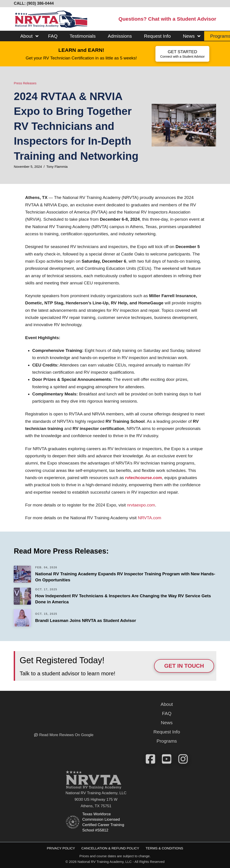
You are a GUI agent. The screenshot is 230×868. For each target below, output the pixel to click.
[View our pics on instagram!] (183, 759)
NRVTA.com (149, 518)
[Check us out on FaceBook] (150, 759)
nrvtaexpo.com (140, 505)
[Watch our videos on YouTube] (167, 759)
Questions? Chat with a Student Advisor (167, 19)
